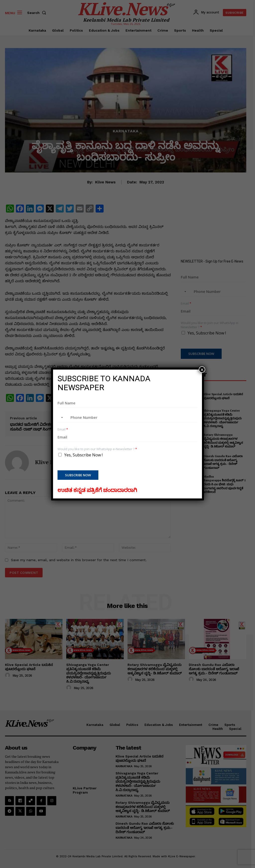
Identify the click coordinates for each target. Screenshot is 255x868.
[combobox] (61, 418)
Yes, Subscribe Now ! (83, 455)
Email (63, 429)
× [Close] (202, 370)
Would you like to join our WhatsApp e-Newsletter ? (97, 449)
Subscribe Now (78, 475)
